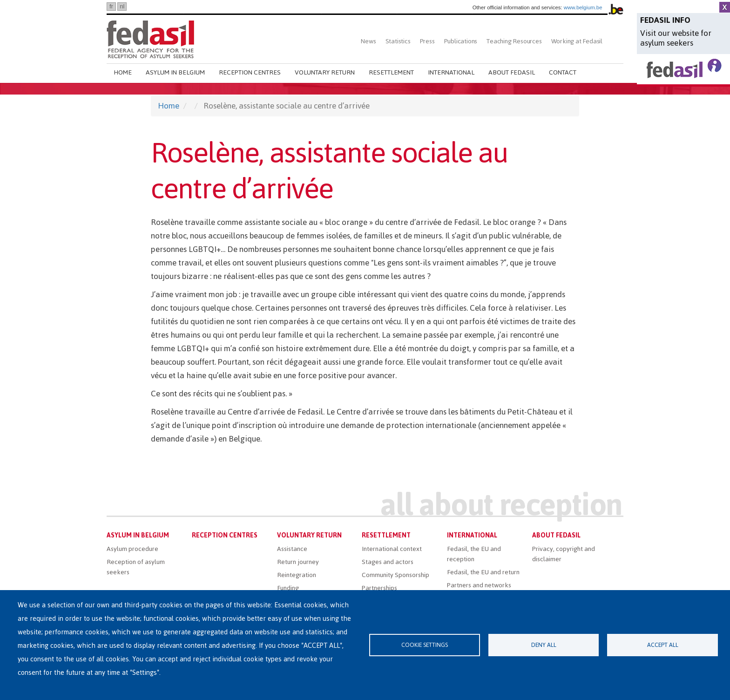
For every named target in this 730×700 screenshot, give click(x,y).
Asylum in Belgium (175, 72)
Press (427, 41)
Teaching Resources (514, 41)
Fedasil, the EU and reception (474, 554)
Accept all (663, 645)
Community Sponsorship (395, 575)
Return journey (298, 562)
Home (123, 72)
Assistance (292, 549)
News (368, 41)
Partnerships (379, 588)
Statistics (398, 41)
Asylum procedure (132, 549)
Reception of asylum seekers (136, 567)
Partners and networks (479, 585)
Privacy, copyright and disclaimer (564, 554)
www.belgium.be (583, 7)
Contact (563, 72)
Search (615, 41)
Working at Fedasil (577, 41)
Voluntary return (325, 72)
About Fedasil (512, 72)
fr (111, 6)
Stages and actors (388, 562)
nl (122, 6)
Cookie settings (425, 645)
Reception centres (250, 72)
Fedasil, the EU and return (483, 572)
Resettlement (391, 72)
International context (392, 549)
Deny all (544, 645)
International (451, 72)
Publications (461, 41)
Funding (288, 588)
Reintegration (297, 575)
